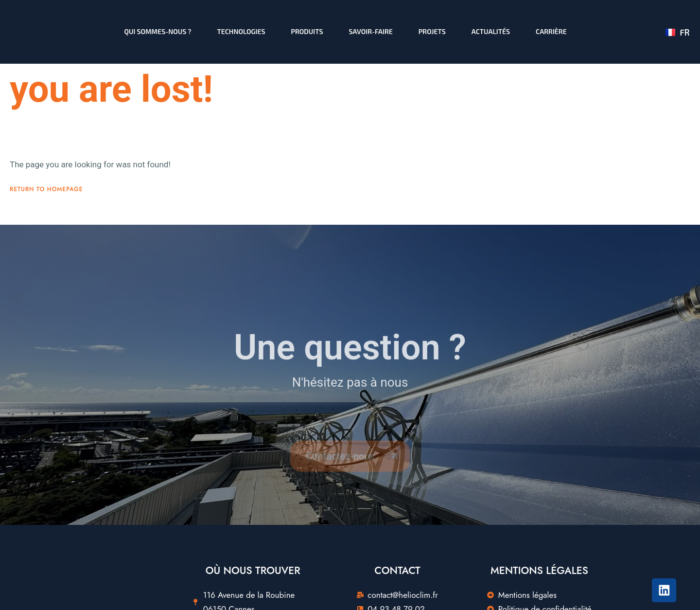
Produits (307, 31)
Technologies (241, 31)
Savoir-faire (371, 31)
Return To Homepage (46, 210)
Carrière (551, 31)
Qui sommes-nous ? (158, 31)
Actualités (491, 31)
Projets (432, 31)
